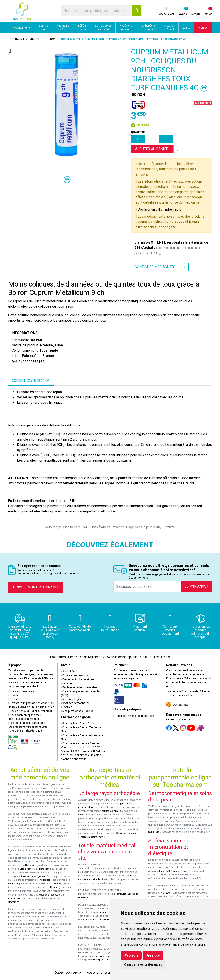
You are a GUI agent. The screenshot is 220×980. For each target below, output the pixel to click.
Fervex (57, 884)
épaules (118, 811)
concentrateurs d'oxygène (108, 956)
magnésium (15, 898)
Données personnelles (75, 703)
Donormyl (56, 887)
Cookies (67, 707)
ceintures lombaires (89, 807)
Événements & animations (78, 679)
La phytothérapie (168, 871)
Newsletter (16, 695)
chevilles (83, 815)
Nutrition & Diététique (63, 28)
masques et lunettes (105, 960)
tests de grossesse (49, 895)
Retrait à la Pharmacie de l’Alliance (188, 691)
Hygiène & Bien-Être (126, 28)
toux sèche (27, 876)
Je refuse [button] (153, 955)
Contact (14, 699)
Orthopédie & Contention (148, 28)
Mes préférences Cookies (77, 711)
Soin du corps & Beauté (103, 28)
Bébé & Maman (82, 28)
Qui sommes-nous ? (21, 691)
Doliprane (31, 865)
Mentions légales (72, 699)
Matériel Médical (169, 28)
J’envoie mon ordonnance (36, 587)
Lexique (66, 683)
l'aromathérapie (190, 871)
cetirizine (13, 884)
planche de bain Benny (108, 912)
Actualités (68, 672)
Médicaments (21, 28)
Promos (203, 28)
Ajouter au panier (152, 149)
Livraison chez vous (179, 695)
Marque (35, 39)
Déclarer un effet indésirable (159, 209)
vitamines (14, 902)
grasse (42, 876)
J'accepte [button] (131, 955)
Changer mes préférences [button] (143, 964)
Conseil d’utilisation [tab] (31, 381)
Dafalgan (44, 869)
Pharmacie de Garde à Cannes (80, 743)
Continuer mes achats (155, 267)
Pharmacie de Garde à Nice (78, 724)
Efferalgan (26, 869)
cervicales (107, 811)
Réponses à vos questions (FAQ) (134, 716)
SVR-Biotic (154, 832)
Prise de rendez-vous (75, 675)
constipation (44, 880)
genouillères (126, 804)
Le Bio (186, 28)
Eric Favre (165, 893)
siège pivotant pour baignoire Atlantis (101, 920)
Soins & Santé (44, 28)
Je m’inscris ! (196, 586)
